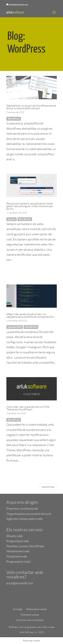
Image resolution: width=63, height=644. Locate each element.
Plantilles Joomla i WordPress (25, 546)
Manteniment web (18, 551)
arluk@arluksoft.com (20, 583)
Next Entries (48, 487)
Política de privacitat (36, 609)
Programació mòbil (18, 562)
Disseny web (15, 536)
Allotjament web (17, 556)
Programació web (18, 541)
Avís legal (18, 609)
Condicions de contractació (30, 620)
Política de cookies (30, 615)
